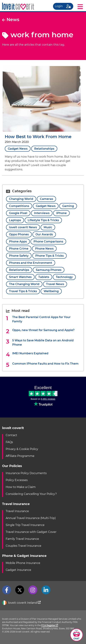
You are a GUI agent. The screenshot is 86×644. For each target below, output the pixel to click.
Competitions (19, 206)
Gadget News (18, 149)
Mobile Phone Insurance (23, 563)
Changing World (21, 199)
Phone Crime (19, 249)
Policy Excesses (17, 480)
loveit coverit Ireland (21, 603)
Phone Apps (18, 241)
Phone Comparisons (48, 241)
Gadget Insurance (18, 570)
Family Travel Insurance (22, 539)
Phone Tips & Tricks (49, 256)
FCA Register (50, 625)
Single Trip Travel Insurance (25, 525)
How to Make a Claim (21, 487)
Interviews (42, 213)
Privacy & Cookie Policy (22, 449)
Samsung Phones (49, 270)
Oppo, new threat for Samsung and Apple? (43, 330)
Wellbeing (51, 291)
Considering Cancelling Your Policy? (31, 494)
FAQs (9, 442)
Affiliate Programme (20, 456)
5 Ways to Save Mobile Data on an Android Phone (43, 343)
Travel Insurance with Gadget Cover (31, 532)
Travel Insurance (17, 511)
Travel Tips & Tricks (23, 291)
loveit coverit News (23, 227)
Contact (11, 435)
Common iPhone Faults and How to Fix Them (45, 364)
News (11, 20)
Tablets (44, 277)
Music (48, 227)
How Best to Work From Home (38, 137)
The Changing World (24, 284)
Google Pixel (18, 213)
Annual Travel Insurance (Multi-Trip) (31, 518)
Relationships (44, 149)
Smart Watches (20, 277)
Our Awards (44, 234)
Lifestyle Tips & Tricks (43, 220)
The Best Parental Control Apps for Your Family (41, 319)
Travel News (55, 284)
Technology (64, 277)
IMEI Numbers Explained (30, 353)
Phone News (44, 249)
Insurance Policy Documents (26, 473)
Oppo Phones (19, 234)
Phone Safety (19, 256)
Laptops (15, 220)
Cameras (46, 199)
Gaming (68, 206)
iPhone (61, 213)
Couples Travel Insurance (23, 546)
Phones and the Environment (31, 263)
